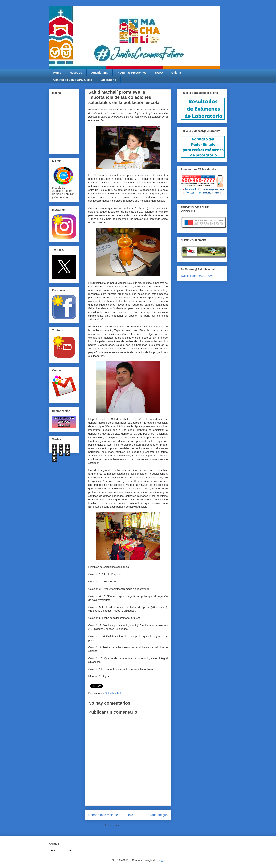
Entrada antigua (157, 815)
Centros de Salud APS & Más (73, 80)
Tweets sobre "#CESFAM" (197, 276)
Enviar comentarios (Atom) (136, 825)
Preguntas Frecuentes (132, 73)
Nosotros (76, 73)
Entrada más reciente (103, 815)
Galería (176, 73)
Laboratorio (108, 80)
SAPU (159, 73)
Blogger (161, 860)
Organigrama (99, 73)
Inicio (132, 815)
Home (57, 73)
